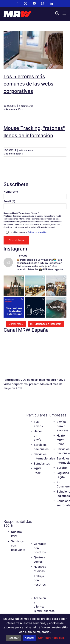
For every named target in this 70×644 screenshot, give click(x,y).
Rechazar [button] (13, 638)
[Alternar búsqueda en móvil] (57, 13)
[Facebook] (28, 521)
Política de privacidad (38, 232)
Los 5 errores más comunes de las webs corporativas (28, 84)
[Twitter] (35, 521)
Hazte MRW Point (61, 440)
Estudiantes (42, 464)
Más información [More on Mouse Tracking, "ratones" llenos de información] (12, 154)
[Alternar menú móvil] (64, 13)
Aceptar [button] (29, 638)
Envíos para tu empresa (63, 426)
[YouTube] (41, 521)
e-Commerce (26, 106)
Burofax (62, 468)
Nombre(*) (11, 192)
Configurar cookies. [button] (51, 638)
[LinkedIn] (35, 528)
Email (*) (9, 201)
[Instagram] (28, 528)
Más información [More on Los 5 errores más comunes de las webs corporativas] (12, 109)
